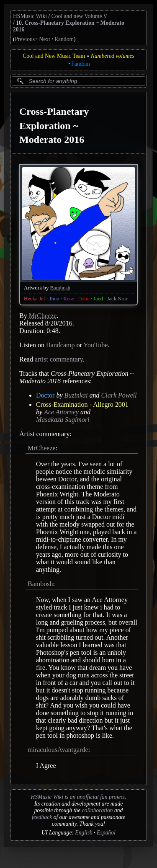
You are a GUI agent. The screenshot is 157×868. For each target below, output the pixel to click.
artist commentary (59, 359)
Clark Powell (119, 395)
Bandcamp (60, 345)
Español (106, 833)
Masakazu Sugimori (63, 420)
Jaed (98, 299)
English (84, 833)
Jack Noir (117, 299)
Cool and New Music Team (54, 56)
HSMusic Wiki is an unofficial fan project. (79, 797)
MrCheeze (43, 316)
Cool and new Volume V (80, 16)
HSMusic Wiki (30, 16)
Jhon (54, 299)
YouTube (95, 345)
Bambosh (60, 288)
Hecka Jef (35, 299)
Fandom (81, 64)
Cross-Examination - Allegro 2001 (82, 404)
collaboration (98, 810)
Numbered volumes (113, 56)
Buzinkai (76, 395)
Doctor (45, 395)
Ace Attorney (61, 412)
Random (64, 39)
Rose (69, 299)
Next (44, 39)
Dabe (84, 299)
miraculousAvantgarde (58, 750)
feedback (42, 817)
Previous (25, 39)
